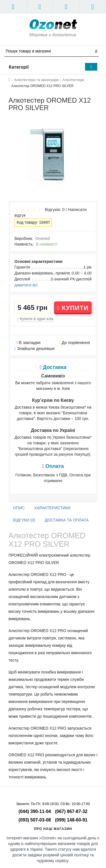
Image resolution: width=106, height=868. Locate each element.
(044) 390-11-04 (35, 811)
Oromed (43, 238)
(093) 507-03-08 (35, 820)
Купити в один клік (35, 319)
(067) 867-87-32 (71, 811)
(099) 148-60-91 (71, 820)
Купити (73, 308)
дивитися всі (26, 285)
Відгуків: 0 (53, 209)
